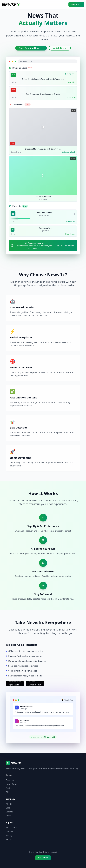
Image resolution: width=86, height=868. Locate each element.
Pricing (9, 788)
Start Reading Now (31, 48)
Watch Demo (60, 48)
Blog (8, 808)
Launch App (76, 4)
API (7, 792)
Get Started (43, 858)
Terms (9, 839)
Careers (9, 812)
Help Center (11, 827)
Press (8, 816)
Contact (9, 831)
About (9, 804)
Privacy (9, 835)
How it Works (12, 784)
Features (10, 780)
